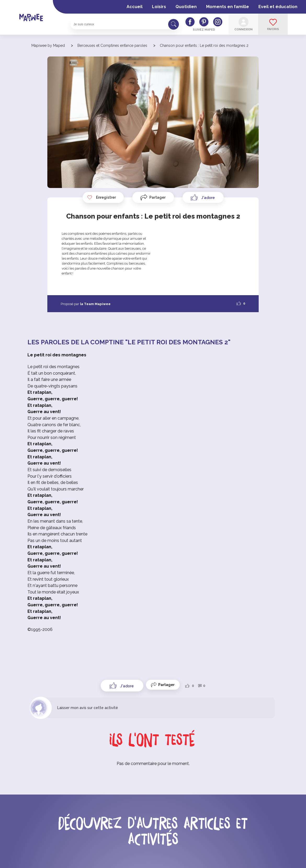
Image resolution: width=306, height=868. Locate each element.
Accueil (135, 7)
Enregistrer (101, 197)
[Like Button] (203, 197)
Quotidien (186, 7)
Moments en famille (228, 7)
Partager (157, 197)
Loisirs (159, 7)
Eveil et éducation (278, 7)
